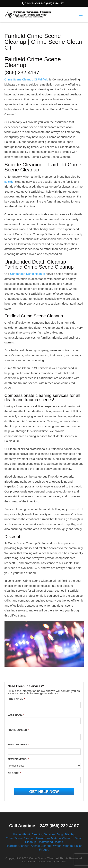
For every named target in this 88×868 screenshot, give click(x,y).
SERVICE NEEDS (18, 759)
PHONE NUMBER (18, 730)
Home (17, 834)
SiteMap (70, 834)
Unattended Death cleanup (28, 274)
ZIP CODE (14, 773)
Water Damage (63, 846)
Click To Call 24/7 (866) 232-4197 (44, 3)
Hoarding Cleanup (18, 846)
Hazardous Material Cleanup (55, 838)
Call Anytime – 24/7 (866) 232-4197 (44, 826)
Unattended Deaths (50, 842)
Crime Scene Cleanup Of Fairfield (26, 79)
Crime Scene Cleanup (20, 838)
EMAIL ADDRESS (18, 745)
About (26, 834)
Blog (60, 834)
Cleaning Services (43, 834)
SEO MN (61, 861)
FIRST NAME (17, 699)
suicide (9, 182)
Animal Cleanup (41, 846)
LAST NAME (16, 715)
